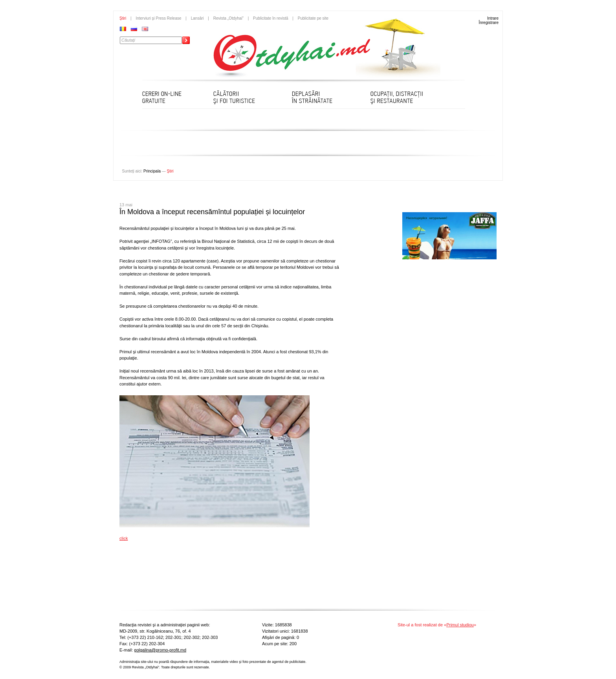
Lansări (197, 18)
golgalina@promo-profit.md (160, 650)
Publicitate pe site (313, 18)
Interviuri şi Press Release (158, 18)
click (124, 538)
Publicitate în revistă (271, 18)
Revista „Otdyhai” (228, 18)
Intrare (493, 18)
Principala (152, 171)
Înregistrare (489, 23)
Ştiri (123, 18)
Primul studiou (460, 625)
